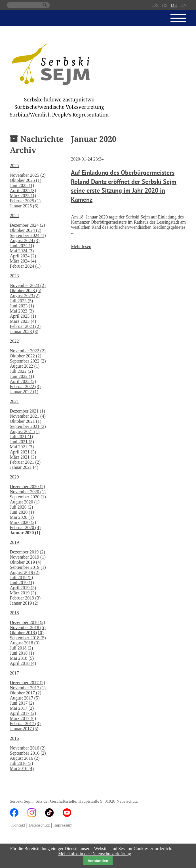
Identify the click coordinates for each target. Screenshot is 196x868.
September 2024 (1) (28, 235)
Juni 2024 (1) (22, 246)
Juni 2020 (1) (22, 512)
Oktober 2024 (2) (26, 230)
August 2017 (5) (25, 698)
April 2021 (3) (23, 452)
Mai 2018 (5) (22, 658)
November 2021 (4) (28, 416)
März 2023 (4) (23, 321)
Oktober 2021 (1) (26, 421)
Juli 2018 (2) (22, 648)
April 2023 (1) (23, 316)
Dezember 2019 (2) (28, 552)
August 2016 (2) (25, 758)
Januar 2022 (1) (24, 392)
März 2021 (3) (23, 457)
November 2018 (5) (28, 627)
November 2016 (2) (28, 748)
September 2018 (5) (28, 638)
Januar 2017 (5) (24, 729)
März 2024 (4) (23, 261)
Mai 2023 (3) (22, 311)
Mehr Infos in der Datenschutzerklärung (95, 854)
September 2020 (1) (28, 497)
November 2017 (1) (28, 688)
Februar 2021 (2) (25, 462)
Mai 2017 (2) (22, 708)
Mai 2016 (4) (22, 768)
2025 (14, 166)
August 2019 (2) (25, 572)
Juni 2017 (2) (22, 703)
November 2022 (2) (28, 351)
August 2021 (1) (25, 431)
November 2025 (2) (28, 175)
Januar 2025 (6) (24, 206)
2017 (14, 673)
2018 (14, 613)
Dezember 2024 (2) (28, 225)
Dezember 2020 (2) (28, 487)
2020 (14, 477)
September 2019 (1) (28, 567)
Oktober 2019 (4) (26, 562)
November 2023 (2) (28, 285)
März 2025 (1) (23, 196)
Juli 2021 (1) (22, 437)
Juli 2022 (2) (22, 371)
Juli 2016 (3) (22, 763)
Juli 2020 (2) (22, 507)
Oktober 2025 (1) (26, 180)
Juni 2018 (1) (22, 653)
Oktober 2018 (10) (27, 633)
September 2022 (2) (28, 361)
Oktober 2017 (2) (26, 693)
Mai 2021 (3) (22, 447)
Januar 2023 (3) (24, 331)
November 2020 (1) (28, 492)
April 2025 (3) (23, 191)
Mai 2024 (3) (22, 251)
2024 (14, 216)
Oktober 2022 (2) (26, 356)
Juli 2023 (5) (22, 301)
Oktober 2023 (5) (26, 291)
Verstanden (98, 861)
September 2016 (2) (28, 753)
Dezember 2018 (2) (28, 622)
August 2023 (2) (25, 296)
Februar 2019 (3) (25, 598)
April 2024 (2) (23, 256)
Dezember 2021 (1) (28, 411)
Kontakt (18, 825)
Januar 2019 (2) (24, 603)
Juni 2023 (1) (22, 306)
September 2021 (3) (28, 426)
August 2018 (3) (25, 643)
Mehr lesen (81, 246)
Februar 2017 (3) (25, 724)
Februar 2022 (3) (25, 387)
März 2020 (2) (23, 522)
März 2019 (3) (23, 593)
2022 (14, 341)
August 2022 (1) (25, 366)
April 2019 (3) (23, 588)
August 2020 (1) (25, 502)
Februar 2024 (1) (25, 266)
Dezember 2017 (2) (28, 683)
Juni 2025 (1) (22, 185)
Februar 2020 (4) (25, 527)
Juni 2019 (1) (22, 583)
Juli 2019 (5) (22, 577)
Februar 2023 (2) (25, 326)
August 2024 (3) (25, 241)
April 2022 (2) (23, 381)
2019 (14, 542)
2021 (14, 401)
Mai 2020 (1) (22, 517)
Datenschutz (39, 825)
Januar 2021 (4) (24, 467)
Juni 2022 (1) (22, 376)
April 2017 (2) (23, 713)
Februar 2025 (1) (25, 201)
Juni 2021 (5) (22, 442)
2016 (14, 738)
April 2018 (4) (23, 663)
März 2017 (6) (23, 718)
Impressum (63, 825)
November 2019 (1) (28, 557)
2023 (14, 276)
